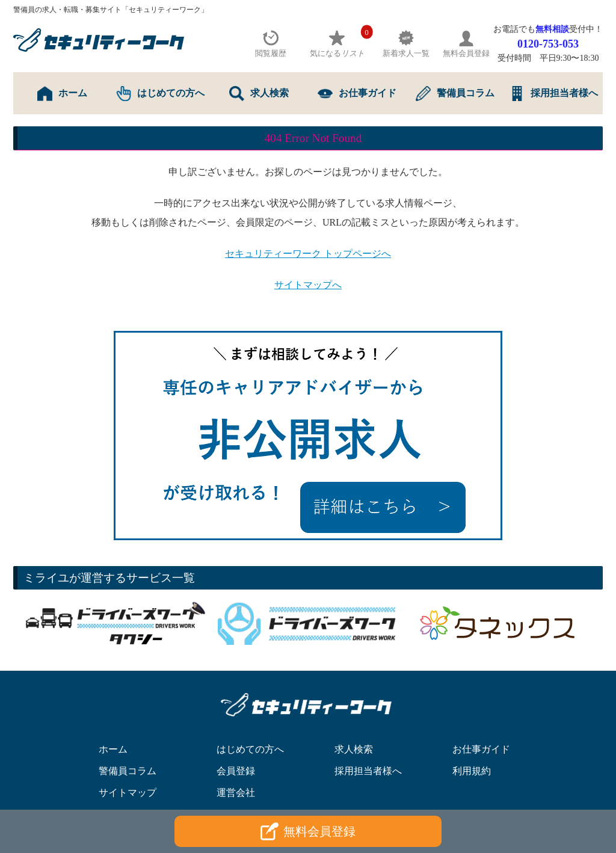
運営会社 (236, 793)
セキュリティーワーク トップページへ (308, 254)
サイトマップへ (308, 285)
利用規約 (472, 771)
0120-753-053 (548, 44)
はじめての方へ (160, 94)
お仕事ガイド (357, 94)
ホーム (62, 94)
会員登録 (236, 771)
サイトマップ (128, 793)
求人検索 (259, 94)
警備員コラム (455, 94)
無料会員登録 (308, 831)
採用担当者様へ (554, 94)
